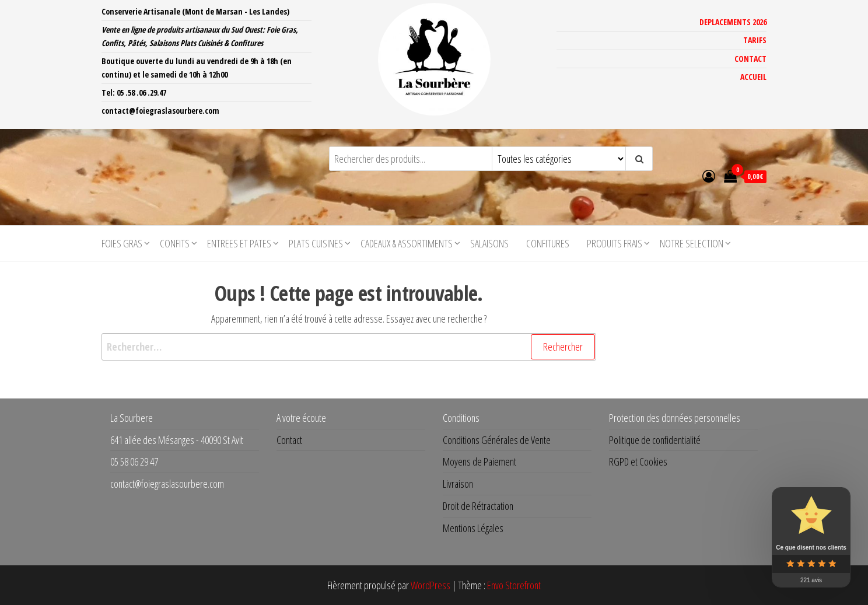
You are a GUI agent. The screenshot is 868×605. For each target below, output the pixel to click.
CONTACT (750, 59)
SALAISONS (489, 243)
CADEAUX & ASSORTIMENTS (407, 243)
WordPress (430, 585)
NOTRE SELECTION (692, 243)
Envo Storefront (514, 585)
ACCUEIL (753, 77)
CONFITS (175, 243)
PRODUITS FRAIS (615, 243)
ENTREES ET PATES (239, 243)
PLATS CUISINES (316, 243)
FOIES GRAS (122, 243)
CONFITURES (548, 243)
